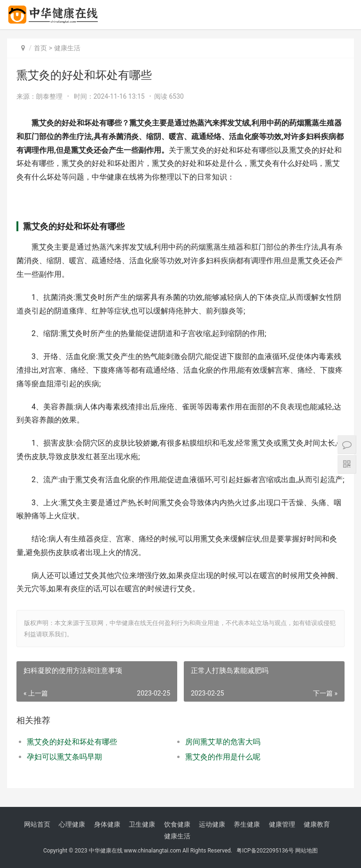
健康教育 (317, 824)
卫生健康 (142, 824)
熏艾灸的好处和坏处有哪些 (72, 742)
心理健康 (72, 824)
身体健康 (107, 824)
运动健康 (212, 824)
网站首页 (37, 824)
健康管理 (282, 824)
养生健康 (247, 824)
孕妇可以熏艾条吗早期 (64, 757)
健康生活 (67, 48)
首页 (40, 48)
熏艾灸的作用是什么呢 (223, 757)
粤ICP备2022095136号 (265, 851)
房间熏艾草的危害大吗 (223, 742)
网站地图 (306, 851)
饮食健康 (177, 824)
